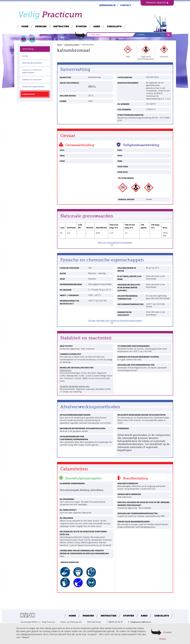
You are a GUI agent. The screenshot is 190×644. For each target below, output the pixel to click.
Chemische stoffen (72, 45)
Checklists (114, 26)
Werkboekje (107, 5)
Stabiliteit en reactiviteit (32, 80)
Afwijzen (162, 639)
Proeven (41, 26)
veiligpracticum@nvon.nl (141, 622)
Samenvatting (28, 49)
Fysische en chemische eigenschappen (32, 71)
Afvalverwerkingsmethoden (33, 87)
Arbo (97, 26)
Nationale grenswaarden (32, 63)
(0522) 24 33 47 (116, 622)
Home (25, 26)
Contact (126, 5)
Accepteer (168, 632)
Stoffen (81, 26)
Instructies (61, 26)
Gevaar (25, 56)
